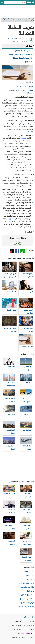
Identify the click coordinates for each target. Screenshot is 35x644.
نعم (20, 243)
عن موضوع (18, 622)
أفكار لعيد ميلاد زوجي (27, 587)
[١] (11, 116)
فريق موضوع (18, 629)
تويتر (12, 251)
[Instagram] (25, 617)
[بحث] (25, 2)
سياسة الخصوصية (16, 625)
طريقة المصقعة (29, 579)
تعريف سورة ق (29, 575)
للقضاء (23, 138)
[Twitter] (29, 617)
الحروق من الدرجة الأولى (26, 583)
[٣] (10, 185)
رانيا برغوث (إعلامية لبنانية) (26, 607)
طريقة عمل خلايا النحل (27, 599)
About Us (31, 629)
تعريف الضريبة (29, 572)
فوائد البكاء (30, 591)
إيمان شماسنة (12, 39)
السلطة (22, 100)
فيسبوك (17, 251)
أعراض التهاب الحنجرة (27, 603)
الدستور (12, 219)
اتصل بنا (32, 622)
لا (15, 243)
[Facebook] (33, 617)
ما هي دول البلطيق (28, 595)
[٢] (29, 131)
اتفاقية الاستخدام (29, 625)
